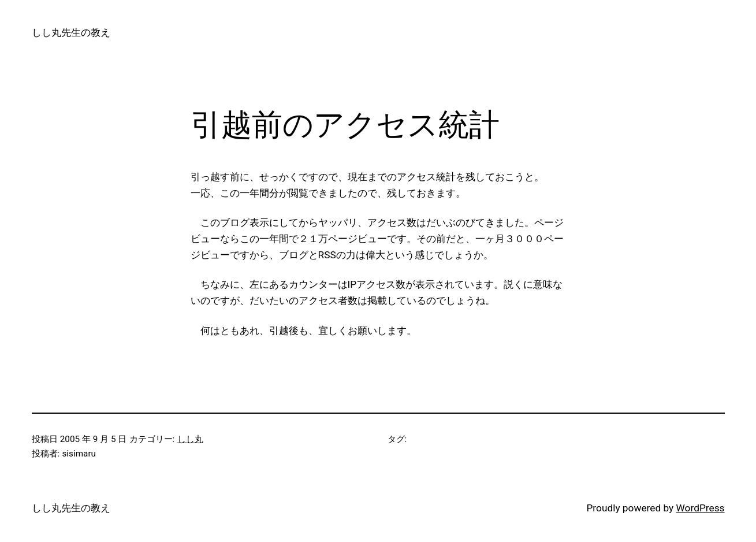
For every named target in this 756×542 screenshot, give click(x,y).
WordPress (701, 508)
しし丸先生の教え (71, 32)
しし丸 (190, 439)
